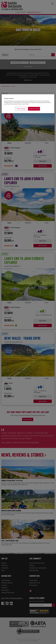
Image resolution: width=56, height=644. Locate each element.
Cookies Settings (21, 109)
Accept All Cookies (34, 109)
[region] (28, 104)
